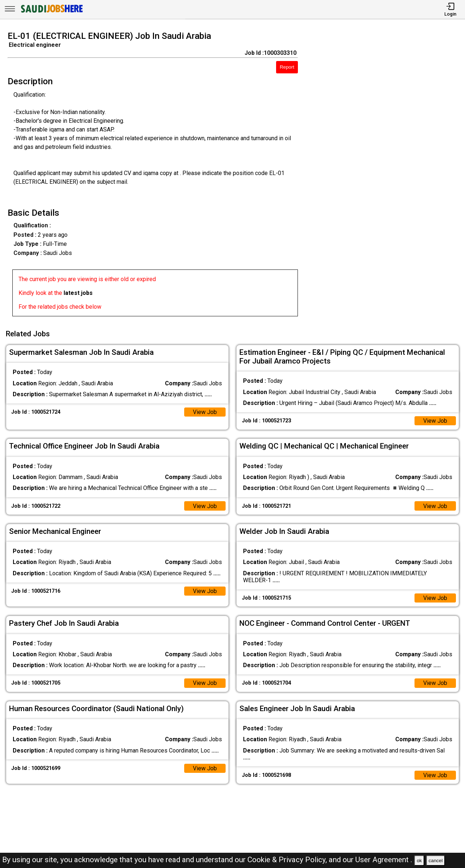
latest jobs (78, 293)
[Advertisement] (387, 176)
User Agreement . (384, 860)
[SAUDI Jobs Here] (51, 13)
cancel (436, 861)
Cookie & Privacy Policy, (288, 860)
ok (419, 861)
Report (287, 67)
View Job (205, 412)
